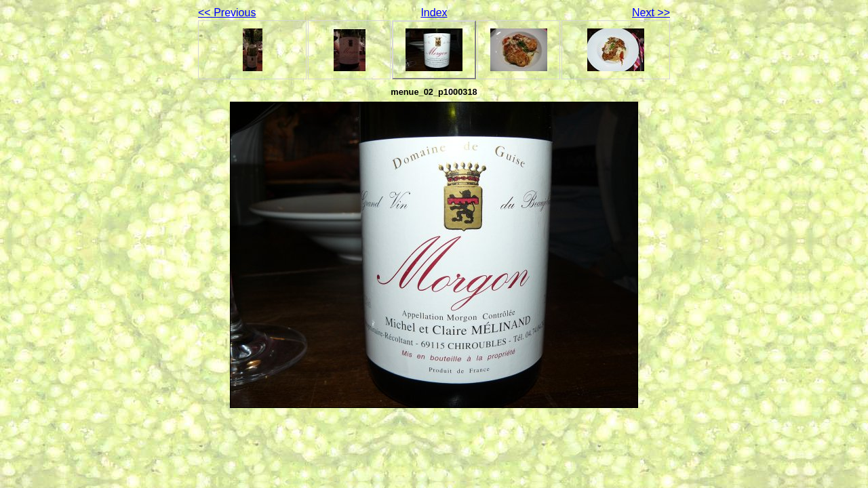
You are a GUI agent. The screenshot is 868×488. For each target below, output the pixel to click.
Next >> (651, 13)
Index (434, 13)
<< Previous (227, 13)
